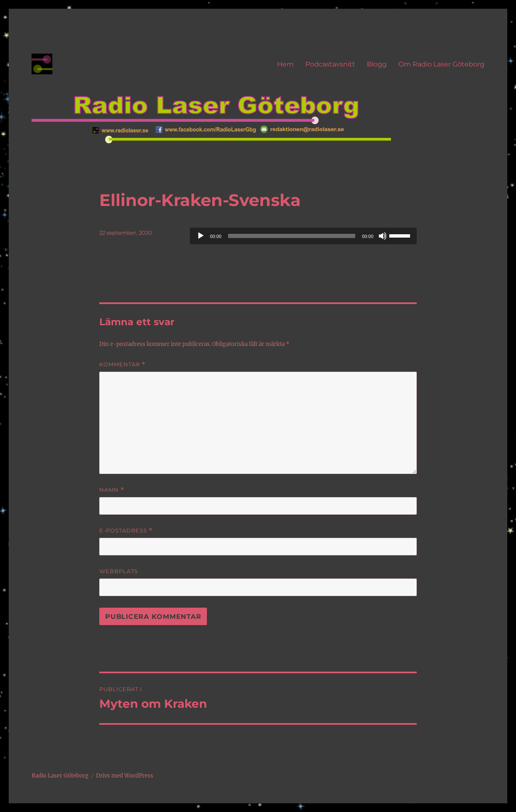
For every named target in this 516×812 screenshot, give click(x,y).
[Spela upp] (201, 236)
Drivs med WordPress (125, 776)
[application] (303, 236)
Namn (112, 490)
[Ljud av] (383, 236)
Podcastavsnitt (330, 64)
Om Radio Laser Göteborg (441, 64)
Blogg (377, 64)
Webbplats (119, 571)
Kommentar (122, 364)
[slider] (292, 236)
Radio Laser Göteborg (60, 776)
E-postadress (126, 531)
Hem (285, 64)
